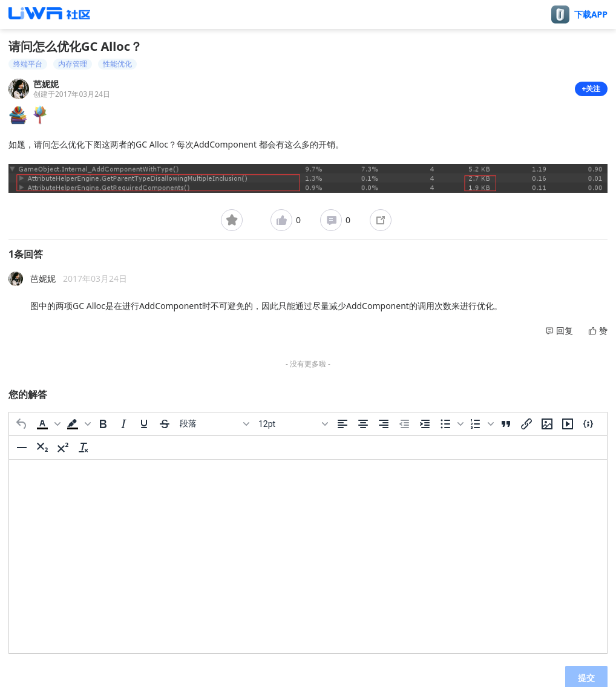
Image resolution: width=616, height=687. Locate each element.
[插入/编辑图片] (547, 424)
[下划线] (144, 424)
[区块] (214, 424)
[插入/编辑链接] (526, 424)
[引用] (506, 424)
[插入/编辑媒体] (568, 424)
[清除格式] (84, 448)
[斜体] (123, 424)
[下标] (42, 448)
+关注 (591, 89)
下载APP (591, 15)
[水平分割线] (22, 448)
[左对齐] (342, 424)
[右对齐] (384, 424)
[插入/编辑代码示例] (588, 424)
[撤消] (22, 424)
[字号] (293, 424)
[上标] (63, 448)
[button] (47, 424)
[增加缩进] (425, 424)
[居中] (363, 424)
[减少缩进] (404, 424)
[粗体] (103, 424)
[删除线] (165, 424)
